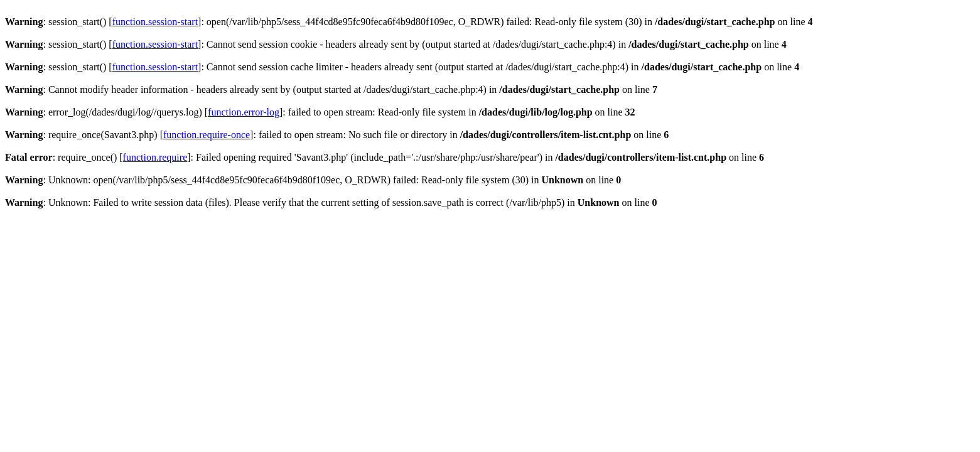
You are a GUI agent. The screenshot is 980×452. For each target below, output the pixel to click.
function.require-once (207, 135)
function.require (155, 157)
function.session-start (155, 22)
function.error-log (244, 112)
